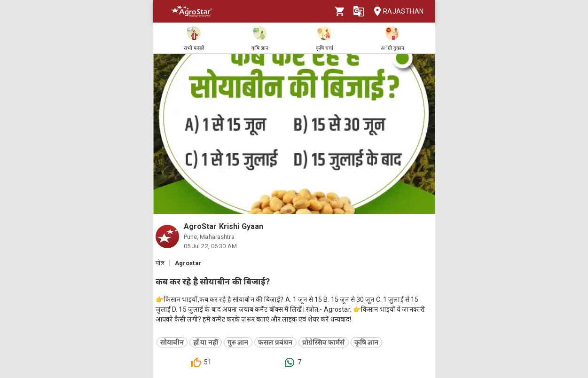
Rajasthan (396, 12)
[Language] (359, 11)
